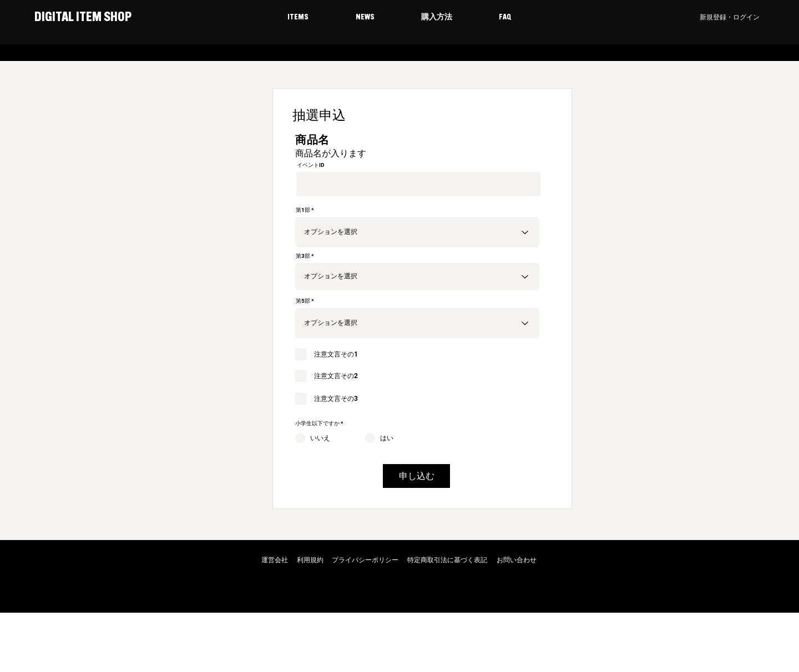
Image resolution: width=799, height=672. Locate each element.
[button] (298, 18)
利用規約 (310, 560)
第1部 (303, 210)
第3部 (303, 256)
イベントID (311, 165)
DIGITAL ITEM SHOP (82, 18)
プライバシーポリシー (365, 560)
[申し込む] (416, 476)
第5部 (303, 301)
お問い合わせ (517, 560)
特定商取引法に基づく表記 (447, 560)
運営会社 (275, 560)
